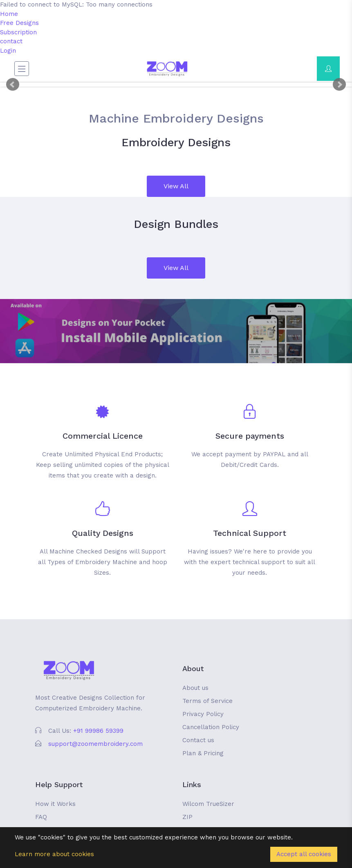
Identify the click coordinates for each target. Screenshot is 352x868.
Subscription (18, 32)
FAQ (41, 817)
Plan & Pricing (203, 753)
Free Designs (19, 23)
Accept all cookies (304, 854)
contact (11, 41)
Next (339, 85)
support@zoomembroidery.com (95, 744)
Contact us (198, 740)
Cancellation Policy (211, 727)
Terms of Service (207, 701)
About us (195, 688)
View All (176, 186)
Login (8, 51)
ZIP (187, 817)
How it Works (55, 804)
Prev (13, 85)
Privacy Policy (203, 714)
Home (9, 14)
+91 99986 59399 (98, 731)
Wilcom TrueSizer (208, 804)
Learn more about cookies (54, 854)
